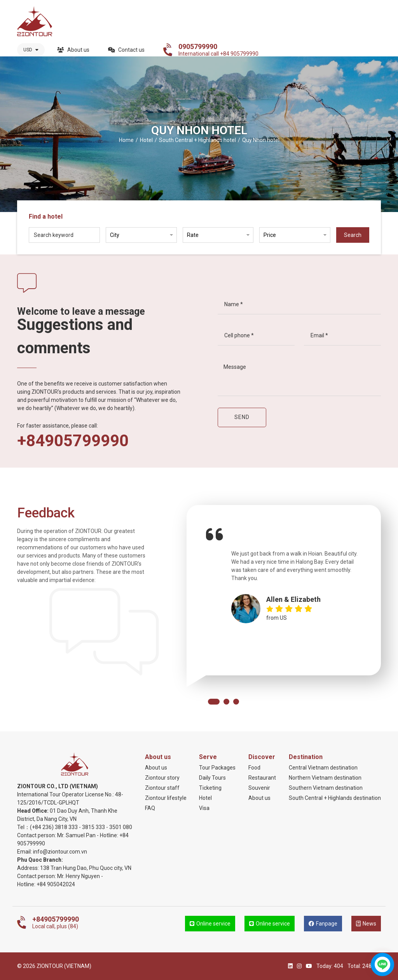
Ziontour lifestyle (166, 798)
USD (31, 50)
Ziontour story (162, 778)
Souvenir (259, 788)
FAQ (150, 808)
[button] (214, 702)
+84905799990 (73, 441)
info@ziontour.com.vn (60, 852)
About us (73, 50)
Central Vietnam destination (323, 768)
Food (254, 768)
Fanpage (323, 924)
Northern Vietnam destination (325, 778)
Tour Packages (217, 768)
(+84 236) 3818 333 (54, 827)
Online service (210, 924)
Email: (25, 852)
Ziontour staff (162, 788)
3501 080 (121, 827)
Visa (204, 808)
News (366, 924)
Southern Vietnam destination (326, 788)
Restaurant (262, 778)
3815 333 (93, 827)
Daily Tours (212, 778)
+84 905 (46, 884)
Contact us (126, 50)
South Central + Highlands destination (335, 798)
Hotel (205, 798)
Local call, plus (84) (56, 922)
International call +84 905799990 (218, 50)
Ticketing (210, 788)
